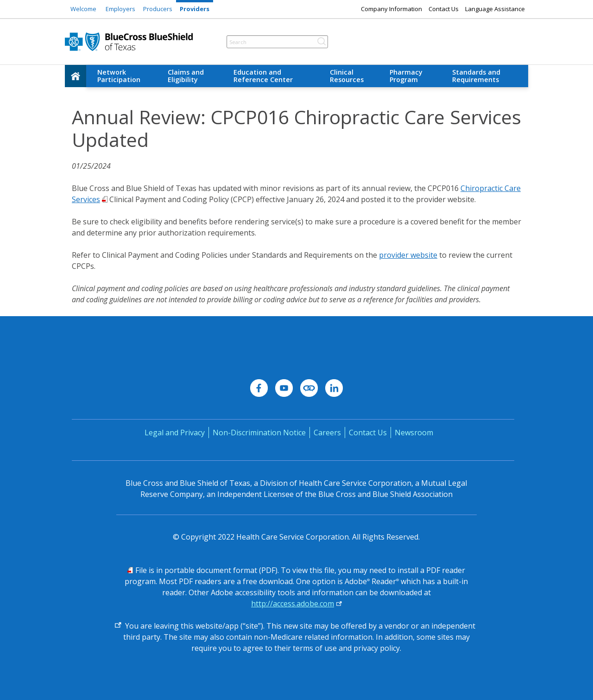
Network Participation (119, 76)
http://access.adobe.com (293, 604)
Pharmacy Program (406, 76)
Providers (195, 9)
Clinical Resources (347, 76)
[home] (76, 76)
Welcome (83, 9)
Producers (158, 9)
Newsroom (414, 433)
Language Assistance (495, 9)
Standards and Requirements (476, 76)
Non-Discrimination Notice (259, 433)
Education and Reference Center (263, 76)
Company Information (391, 9)
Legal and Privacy (175, 433)
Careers (327, 433)
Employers (120, 9)
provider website (408, 255)
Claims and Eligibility (186, 76)
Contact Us (444, 9)
